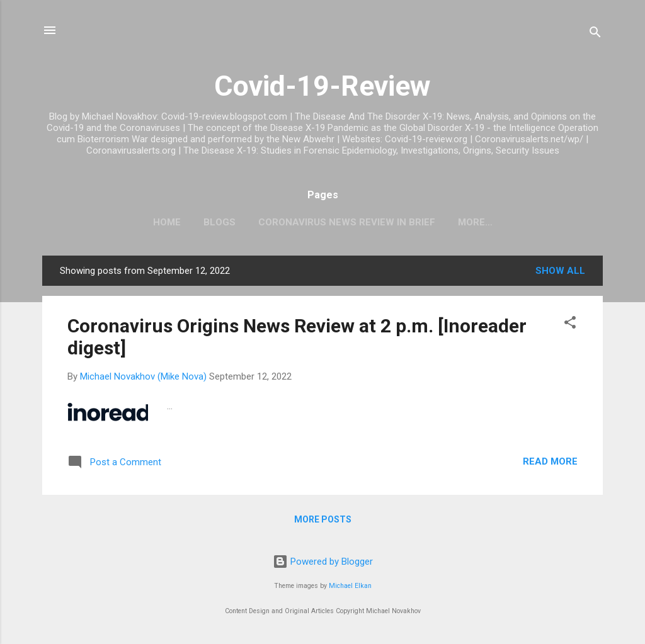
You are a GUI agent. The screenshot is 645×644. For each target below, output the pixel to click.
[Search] (595, 34)
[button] (570, 325)
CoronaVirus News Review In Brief (347, 222)
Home (167, 222)
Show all (560, 271)
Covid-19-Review (322, 86)
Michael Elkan (350, 586)
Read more (550, 461)
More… (475, 222)
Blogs (220, 222)
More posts (323, 519)
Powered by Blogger (323, 562)
